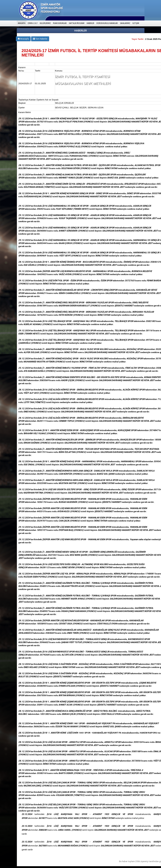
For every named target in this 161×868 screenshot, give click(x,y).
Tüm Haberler (40, 39)
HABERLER (90, 23)
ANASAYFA (22, 23)
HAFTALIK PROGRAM (77, 23)
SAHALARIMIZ (125, 23)
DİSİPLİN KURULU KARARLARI (107, 23)
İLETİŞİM (136, 23)
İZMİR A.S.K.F (33, 23)
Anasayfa (23, 39)
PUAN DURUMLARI (60, 23)
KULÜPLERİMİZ (45, 23)
